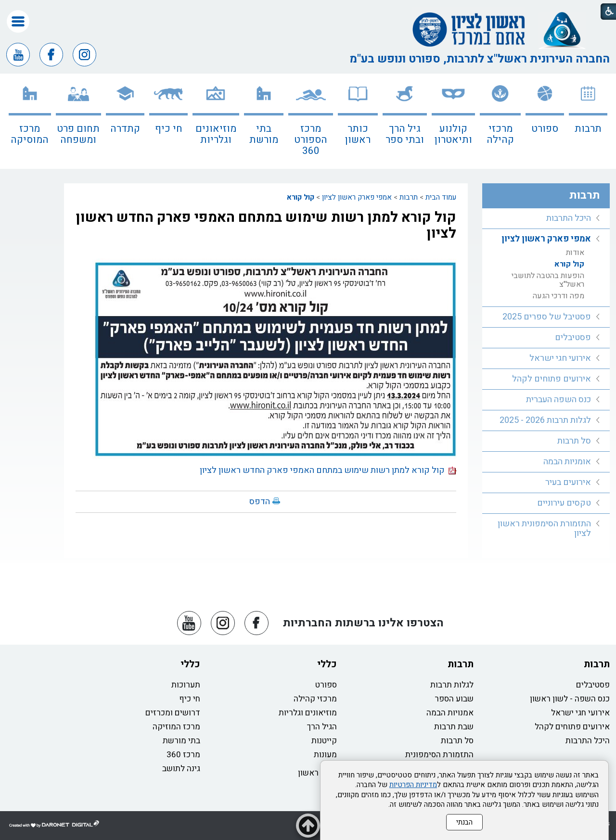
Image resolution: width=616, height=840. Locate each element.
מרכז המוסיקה (30, 134)
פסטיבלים (573, 337)
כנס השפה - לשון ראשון (570, 699)
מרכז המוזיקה (176, 727)
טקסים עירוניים (564, 503)
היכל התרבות (569, 218)
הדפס (260, 502)
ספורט (545, 129)
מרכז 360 (183, 755)
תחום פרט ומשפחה (78, 134)
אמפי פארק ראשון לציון (357, 197)
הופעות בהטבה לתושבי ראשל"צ (548, 280)
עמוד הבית (441, 197)
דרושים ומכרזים (173, 713)
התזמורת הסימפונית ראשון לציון (544, 528)
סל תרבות (574, 441)
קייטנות (324, 741)
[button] (18, 21)
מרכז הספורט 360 (311, 140)
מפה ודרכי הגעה (558, 296)
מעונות (325, 755)
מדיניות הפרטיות (413, 785)
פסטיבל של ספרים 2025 (547, 317)
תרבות (588, 129)
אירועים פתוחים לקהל (552, 379)
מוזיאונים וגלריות (216, 134)
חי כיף (169, 129)
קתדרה (125, 129)
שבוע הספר (454, 699)
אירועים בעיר (568, 482)
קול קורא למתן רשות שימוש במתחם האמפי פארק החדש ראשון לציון (266, 225)
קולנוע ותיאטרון (453, 134)
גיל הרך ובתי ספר (405, 134)
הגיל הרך (322, 727)
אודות (575, 253)
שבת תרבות (454, 727)
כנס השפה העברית (558, 400)
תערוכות (186, 685)
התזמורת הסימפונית (439, 755)
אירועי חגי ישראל (560, 358)
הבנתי (464, 822)
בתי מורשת (264, 134)
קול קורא (301, 197)
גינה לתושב (181, 769)
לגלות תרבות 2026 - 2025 (545, 420)
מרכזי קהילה (500, 134)
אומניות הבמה (567, 462)
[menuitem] (588, 121)
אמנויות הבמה (450, 713)
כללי (327, 664)
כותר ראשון (358, 134)
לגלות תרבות (452, 685)
